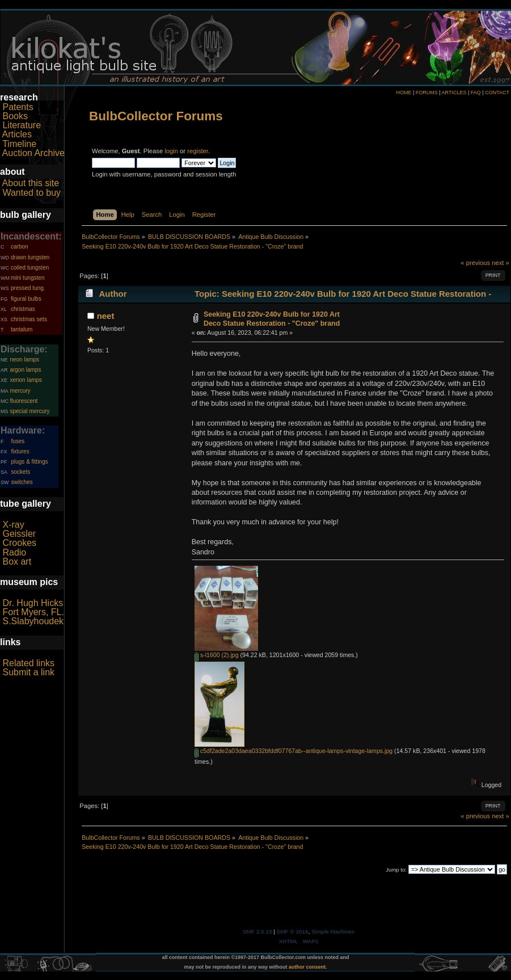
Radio (14, 552)
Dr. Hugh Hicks (33, 603)
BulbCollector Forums (156, 116)
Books (15, 116)
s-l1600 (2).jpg (217, 655)
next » (501, 263)
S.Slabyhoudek (33, 621)
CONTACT (497, 92)
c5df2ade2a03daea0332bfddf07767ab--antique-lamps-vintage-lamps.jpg (293, 751)
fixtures (20, 451)
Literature (22, 125)
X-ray (13, 525)
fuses (18, 441)
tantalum (22, 329)
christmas (23, 309)
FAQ (476, 92)
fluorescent (24, 401)
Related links (28, 663)
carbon (20, 247)
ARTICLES (454, 92)
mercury (20, 391)
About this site (31, 183)
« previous (475, 263)
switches (22, 482)
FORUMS (427, 92)
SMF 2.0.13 (257, 931)
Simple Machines (333, 931)
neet (106, 316)
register (198, 151)
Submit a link (28, 672)
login (171, 151)
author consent (307, 967)
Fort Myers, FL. (33, 612)
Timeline (19, 144)
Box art (17, 561)
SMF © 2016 (293, 931)
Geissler (19, 534)
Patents (18, 107)
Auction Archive (33, 153)
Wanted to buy (31, 193)
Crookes (19, 543)
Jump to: (396, 870)
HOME (404, 92)
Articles (17, 134)
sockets (20, 472)
